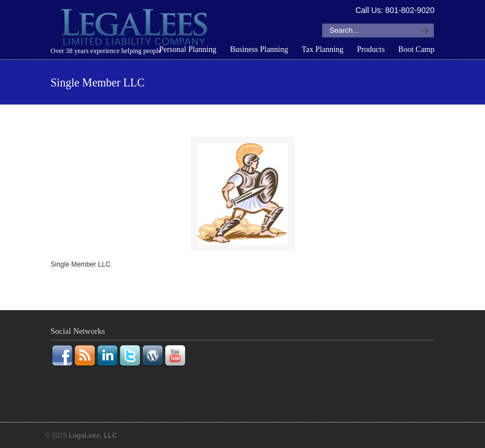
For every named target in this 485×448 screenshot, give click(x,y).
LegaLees (136, 29)
